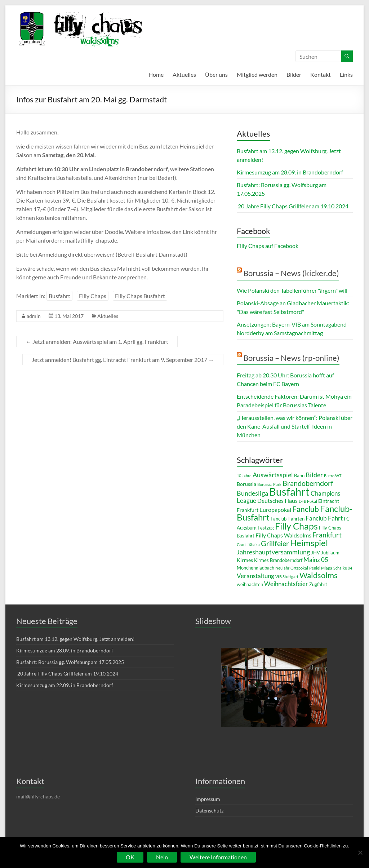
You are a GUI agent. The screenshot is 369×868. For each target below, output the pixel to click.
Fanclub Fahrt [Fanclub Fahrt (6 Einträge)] (324, 518)
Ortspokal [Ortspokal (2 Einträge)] (299, 568)
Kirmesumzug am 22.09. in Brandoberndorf (65, 685)
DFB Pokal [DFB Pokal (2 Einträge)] (308, 501)
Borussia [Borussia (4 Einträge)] (246, 484)
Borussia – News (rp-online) (291, 358)
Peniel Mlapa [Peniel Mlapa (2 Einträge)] (321, 568)
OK (130, 857)
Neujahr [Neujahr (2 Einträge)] (282, 568)
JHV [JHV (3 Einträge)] (315, 553)
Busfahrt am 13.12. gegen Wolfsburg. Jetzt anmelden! (75, 639)
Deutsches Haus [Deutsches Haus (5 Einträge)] (277, 501)
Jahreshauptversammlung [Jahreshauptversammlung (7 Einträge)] (273, 552)
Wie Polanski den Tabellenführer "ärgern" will (292, 290)
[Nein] (360, 852)
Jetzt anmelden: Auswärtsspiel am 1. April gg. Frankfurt (97, 342)
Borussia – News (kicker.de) (291, 273)
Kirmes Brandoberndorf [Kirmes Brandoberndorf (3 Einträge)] (278, 560)
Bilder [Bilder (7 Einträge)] (314, 475)
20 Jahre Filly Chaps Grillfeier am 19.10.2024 (293, 206)
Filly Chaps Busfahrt (140, 296)
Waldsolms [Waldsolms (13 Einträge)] (319, 575)
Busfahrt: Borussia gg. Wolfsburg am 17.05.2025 (70, 662)
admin (34, 316)
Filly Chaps (93, 296)
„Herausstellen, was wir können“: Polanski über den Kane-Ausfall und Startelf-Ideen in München (295, 426)
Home (156, 74)
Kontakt (321, 74)
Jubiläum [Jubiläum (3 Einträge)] (330, 553)
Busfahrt (59, 296)
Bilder (294, 74)
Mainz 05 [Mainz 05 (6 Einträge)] (316, 560)
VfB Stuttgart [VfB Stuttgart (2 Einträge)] (287, 577)
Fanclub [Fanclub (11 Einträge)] (306, 509)
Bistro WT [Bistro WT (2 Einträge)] (333, 476)
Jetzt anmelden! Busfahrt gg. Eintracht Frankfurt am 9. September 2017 (123, 360)
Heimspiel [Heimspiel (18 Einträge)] (309, 543)
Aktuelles (184, 74)
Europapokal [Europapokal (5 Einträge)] (275, 510)
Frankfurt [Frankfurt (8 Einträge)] (327, 535)
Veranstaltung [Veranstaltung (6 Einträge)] (255, 576)
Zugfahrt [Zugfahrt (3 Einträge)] (318, 584)
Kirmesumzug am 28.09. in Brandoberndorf (290, 172)
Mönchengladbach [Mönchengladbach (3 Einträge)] (255, 568)
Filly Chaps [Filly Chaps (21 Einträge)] (296, 526)
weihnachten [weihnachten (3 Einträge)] (250, 584)
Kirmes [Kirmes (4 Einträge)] (245, 560)
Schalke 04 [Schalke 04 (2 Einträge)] (343, 568)
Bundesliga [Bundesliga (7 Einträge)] (252, 493)
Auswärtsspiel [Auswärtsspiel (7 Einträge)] (273, 475)
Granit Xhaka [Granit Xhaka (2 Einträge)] (248, 544)
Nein (162, 857)
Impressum (208, 799)
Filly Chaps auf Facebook (268, 246)
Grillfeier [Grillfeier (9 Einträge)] (275, 543)
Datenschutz (209, 811)
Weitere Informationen (218, 857)
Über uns (216, 74)
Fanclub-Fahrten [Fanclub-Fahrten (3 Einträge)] (288, 519)
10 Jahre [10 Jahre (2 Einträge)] (244, 476)
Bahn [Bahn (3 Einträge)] (299, 475)
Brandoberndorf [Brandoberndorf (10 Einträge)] (308, 483)
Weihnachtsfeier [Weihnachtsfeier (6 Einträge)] (286, 584)
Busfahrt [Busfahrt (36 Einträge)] (289, 491)
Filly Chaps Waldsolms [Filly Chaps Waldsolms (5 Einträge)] (283, 535)
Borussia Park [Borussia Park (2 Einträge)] (269, 484)
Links (346, 74)
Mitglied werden (257, 74)
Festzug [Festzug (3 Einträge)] (266, 528)
